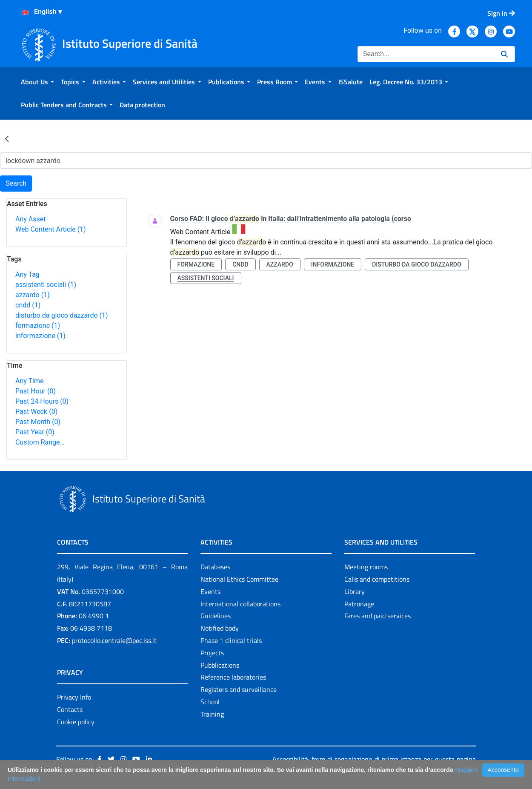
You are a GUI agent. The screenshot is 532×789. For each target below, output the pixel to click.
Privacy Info (74, 697)
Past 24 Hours (42, 401)
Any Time (29, 381)
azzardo (33, 295)
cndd (28, 305)
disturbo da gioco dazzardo (62, 315)
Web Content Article (51, 229)
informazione (40, 336)
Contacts (70, 709)
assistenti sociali (46, 285)
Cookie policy (76, 722)
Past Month (38, 422)
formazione (38, 326)
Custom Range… (40, 442)
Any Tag (27, 274)
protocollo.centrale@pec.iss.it (114, 640)
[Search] (426, 54)
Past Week (36, 412)
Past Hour (36, 391)
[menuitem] (37, 82)
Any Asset (30, 219)
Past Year (35, 432)
